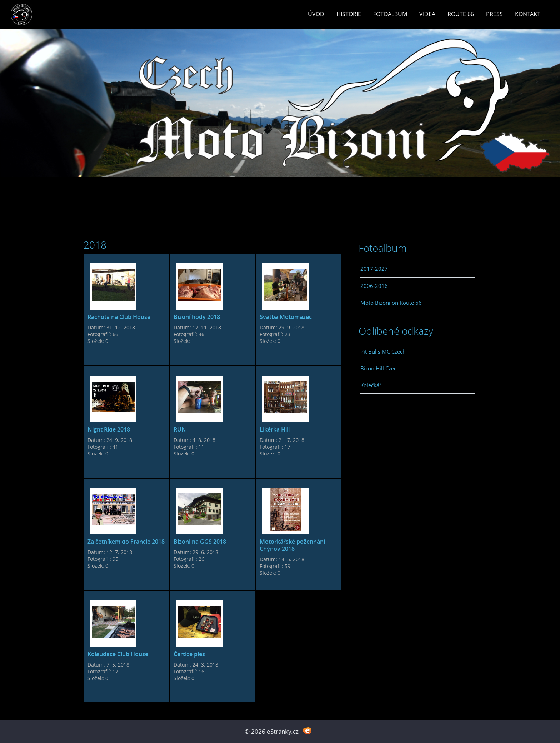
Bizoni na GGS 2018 (200, 542)
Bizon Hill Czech (380, 368)
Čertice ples (189, 654)
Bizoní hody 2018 (197, 317)
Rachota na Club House (119, 317)
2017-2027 (374, 269)
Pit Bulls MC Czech (383, 351)
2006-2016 (374, 286)
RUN (180, 429)
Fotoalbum (390, 14)
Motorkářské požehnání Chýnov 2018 (292, 545)
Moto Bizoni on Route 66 (391, 303)
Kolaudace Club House (118, 654)
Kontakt (528, 14)
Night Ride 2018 (109, 429)
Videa (427, 14)
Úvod (316, 14)
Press (494, 14)
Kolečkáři (372, 385)
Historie (349, 14)
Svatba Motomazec (286, 317)
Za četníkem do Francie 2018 (126, 542)
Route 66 (461, 14)
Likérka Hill (275, 429)
